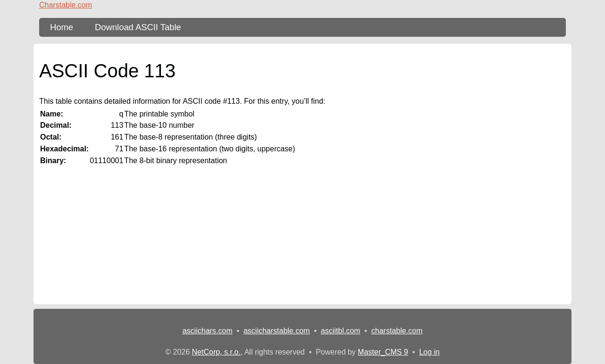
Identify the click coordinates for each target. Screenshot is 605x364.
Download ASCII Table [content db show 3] (138, 27)
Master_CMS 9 (383, 352)
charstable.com (397, 331)
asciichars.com (208, 331)
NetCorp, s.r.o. (216, 352)
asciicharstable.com (277, 331)
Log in (429, 352)
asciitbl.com (341, 331)
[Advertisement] (302, 238)
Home (62, 27)
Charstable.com (66, 5)
